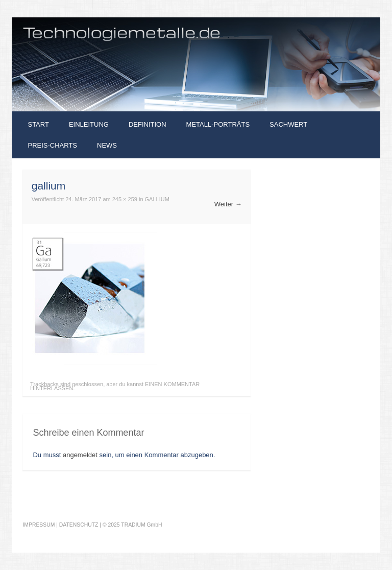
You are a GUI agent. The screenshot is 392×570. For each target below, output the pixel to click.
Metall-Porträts (218, 124)
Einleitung (89, 124)
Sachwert (288, 124)
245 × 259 (125, 199)
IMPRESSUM (39, 525)
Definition (148, 124)
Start (38, 124)
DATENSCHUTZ (79, 525)
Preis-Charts (52, 145)
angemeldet (80, 455)
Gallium (157, 199)
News (107, 145)
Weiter (228, 204)
